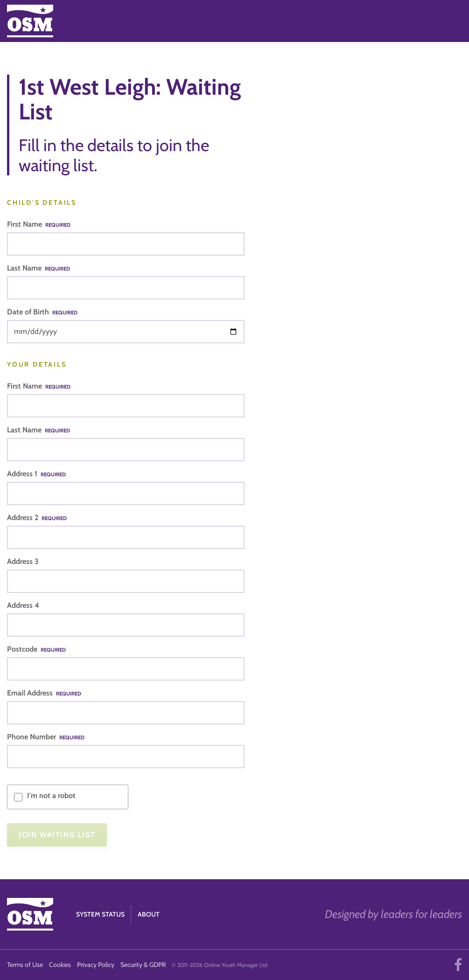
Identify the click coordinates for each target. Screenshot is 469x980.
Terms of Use (25, 965)
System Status (100, 914)
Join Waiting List (57, 835)
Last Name (38, 268)
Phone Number (46, 737)
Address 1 (36, 474)
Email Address (44, 693)
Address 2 (37, 518)
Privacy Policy (96, 965)
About (149, 914)
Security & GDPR (143, 965)
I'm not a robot (51, 796)
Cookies (60, 965)
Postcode (36, 649)
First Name (39, 224)
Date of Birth (42, 312)
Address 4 (23, 605)
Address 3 (23, 561)
